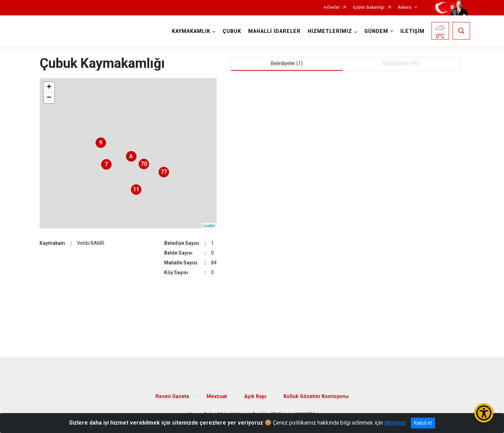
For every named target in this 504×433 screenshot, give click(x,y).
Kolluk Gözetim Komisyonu (316, 396)
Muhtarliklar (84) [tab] (401, 63)
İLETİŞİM (412, 31)
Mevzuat (217, 396)
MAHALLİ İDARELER (274, 31)
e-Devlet (332, 8)
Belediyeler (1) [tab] (287, 63)
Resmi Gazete (172, 396)
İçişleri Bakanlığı (369, 8)
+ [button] (49, 87)
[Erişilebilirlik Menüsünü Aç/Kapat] (484, 413)
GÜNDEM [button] (376, 31)
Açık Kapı (255, 396)
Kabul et (423, 423)
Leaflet (209, 226)
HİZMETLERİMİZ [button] (330, 31)
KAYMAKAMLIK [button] (191, 31)
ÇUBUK (232, 31)
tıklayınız (395, 423)
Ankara (404, 8)
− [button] (49, 98)
